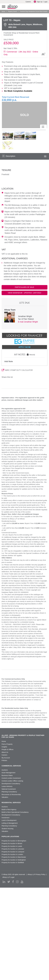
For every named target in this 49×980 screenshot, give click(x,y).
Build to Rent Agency (9, 809)
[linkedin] (4, 882)
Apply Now (24, 347)
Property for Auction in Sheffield (13, 862)
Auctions (5, 770)
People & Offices (7, 749)
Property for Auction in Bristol (12, 843)
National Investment (9, 789)
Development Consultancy (11, 784)
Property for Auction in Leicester (13, 849)
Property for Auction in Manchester (14, 857)
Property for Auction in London (12, 854)
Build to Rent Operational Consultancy (15, 812)
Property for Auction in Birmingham (14, 841)
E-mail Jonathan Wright (28, 322)
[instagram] (17, 882)
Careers (28, 2)
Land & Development (9, 820)
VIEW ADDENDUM (24, 293)
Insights (4, 747)
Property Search (12, 11)
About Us (5, 752)
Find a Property (7, 744)
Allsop (12, 7)
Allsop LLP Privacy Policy (36, 874)
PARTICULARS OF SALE (25, 287)
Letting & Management (10, 823)
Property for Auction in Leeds (12, 846)
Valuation (5, 797)
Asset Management (8, 773)
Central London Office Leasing (12, 781)
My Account (6, 758)
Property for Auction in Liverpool (13, 852)
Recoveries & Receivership (11, 794)
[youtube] (22, 882)
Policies (4, 760)
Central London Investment (11, 778)
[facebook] (13, 882)
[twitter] (9, 882)
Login (46, 2)
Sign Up (38, 2)
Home (3, 12)
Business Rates (7, 775)
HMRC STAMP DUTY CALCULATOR (17, 370)
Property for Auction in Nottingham (14, 860)
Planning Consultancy (9, 792)
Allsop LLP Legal (8, 877)
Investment (5, 818)
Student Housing (7, 829)
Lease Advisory (7, 786)
